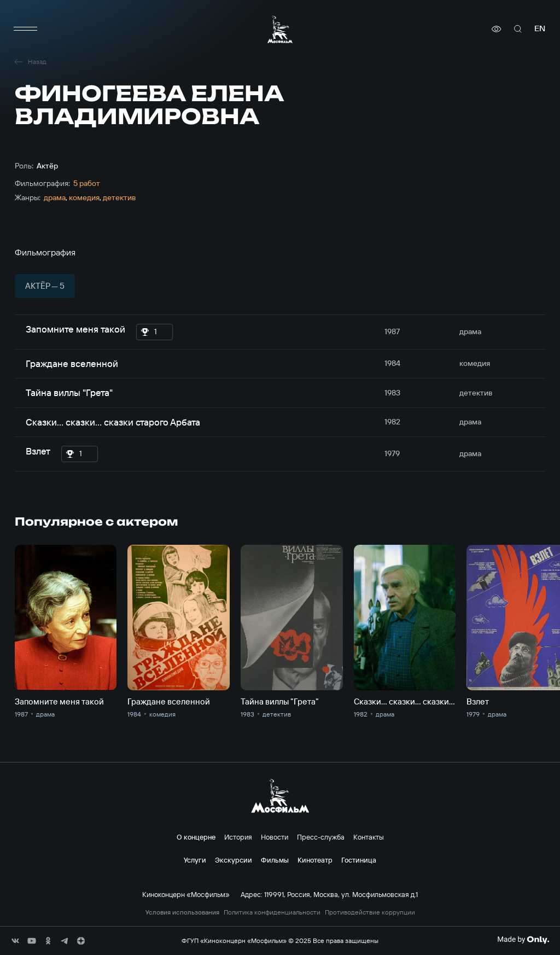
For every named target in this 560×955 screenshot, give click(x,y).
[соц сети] (15, 941)
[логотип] (280, 29)
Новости (275, 837)
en (540, 29)
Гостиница (359, 860)
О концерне (196, 837)
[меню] (26, 29)
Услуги (195, 860)
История (238, 837)
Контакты (369, 837)
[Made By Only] (523, 940)
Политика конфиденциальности (272, 912)
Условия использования (182, 912)
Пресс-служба (321, 837)
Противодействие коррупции (370, 912)
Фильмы (275, 860)
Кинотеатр (315, 860)
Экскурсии (234, 860)
